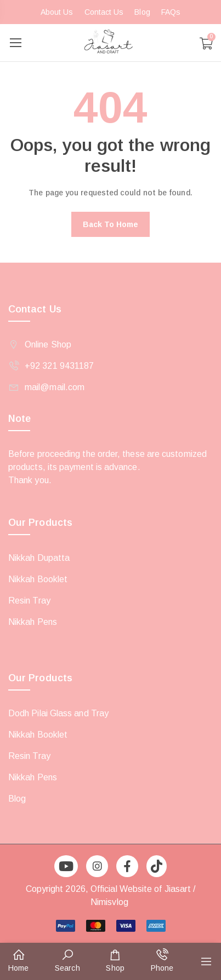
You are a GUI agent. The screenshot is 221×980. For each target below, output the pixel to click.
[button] (18, 961)
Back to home (111, 224)
